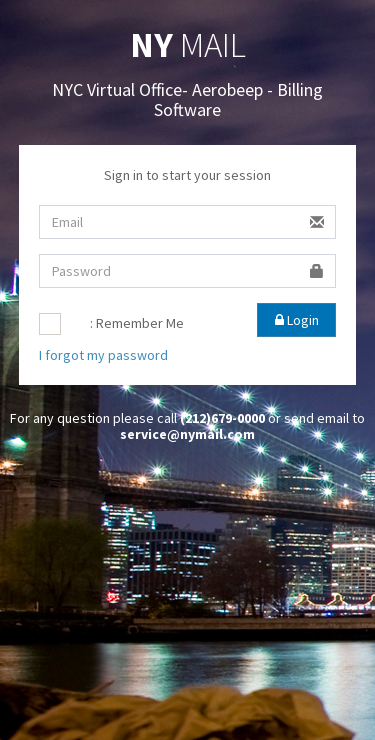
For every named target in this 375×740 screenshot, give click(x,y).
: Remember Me (137, 323)
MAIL (188, 45)
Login (297, 320)
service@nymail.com (187, 434)
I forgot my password (103, 355)
